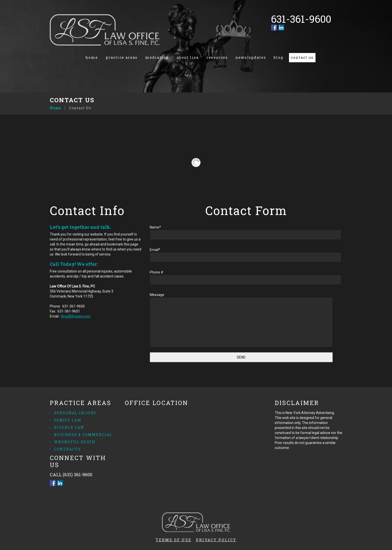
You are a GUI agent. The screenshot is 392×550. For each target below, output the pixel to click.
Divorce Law (69, 427)
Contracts (67, 449)
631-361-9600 (73, 306)
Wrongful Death (75, 442)
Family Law (68, 420)
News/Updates (251, 57)
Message (246, 320)
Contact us (302, 57)
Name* (246, 234)
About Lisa (188, 57)
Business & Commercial (83, 435)
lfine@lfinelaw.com (76, 316)
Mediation (157, 57)
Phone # (246, 279)
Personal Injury (75, 413)
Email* (246, 256)
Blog (278, 57)
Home (92, 57)
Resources (217, 57)
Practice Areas (122, 57)
